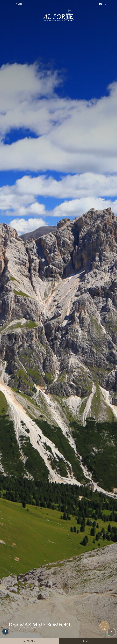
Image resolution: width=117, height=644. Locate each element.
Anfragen (29, 641)
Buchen (88, 641)
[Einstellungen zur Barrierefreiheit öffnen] (5, 632)
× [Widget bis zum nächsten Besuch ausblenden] (8, 629)
